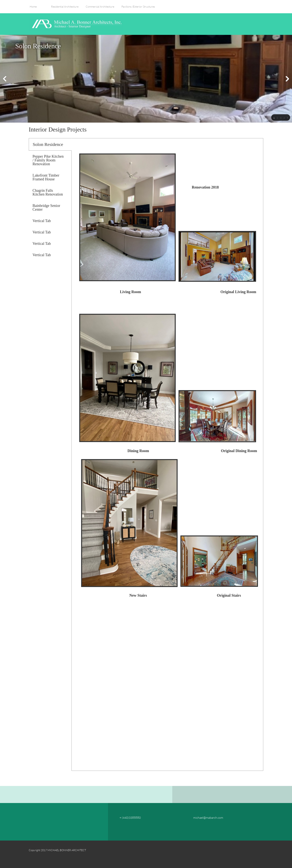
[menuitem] (33, 9)
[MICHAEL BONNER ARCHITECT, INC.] (76, 24)
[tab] (50, 144)
